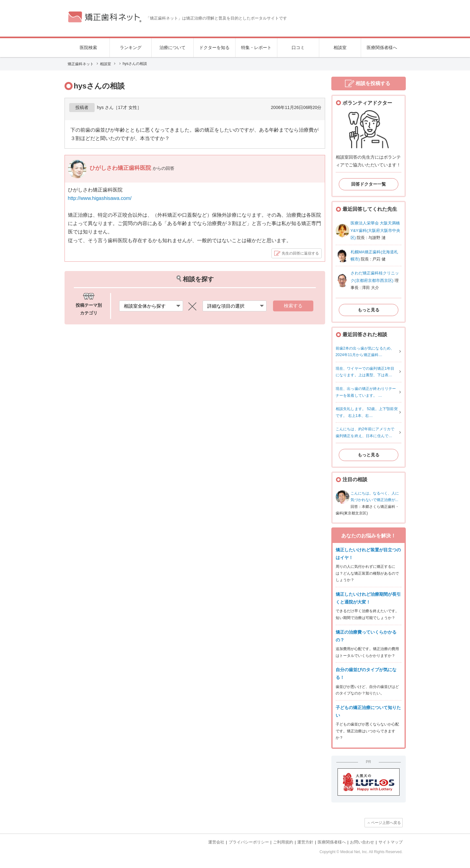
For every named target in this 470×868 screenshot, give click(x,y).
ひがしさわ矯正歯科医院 (121, 168)
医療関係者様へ (382, 47)
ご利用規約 (283, 842)
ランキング (131, 47)
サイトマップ (391, 842)
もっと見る (369, 310)
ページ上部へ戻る (386, 823)
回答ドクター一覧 (369, 184)
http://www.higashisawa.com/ (100, 198)
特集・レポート (256, 47)
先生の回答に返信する (300, 253)
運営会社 (216, 842)
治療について (172, 47)
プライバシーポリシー (249, 842)
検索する (293, 306)
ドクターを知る (214, 47)
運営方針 (305, 842)
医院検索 (88, 47)
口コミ (298, 47)
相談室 (340, 47)
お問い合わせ (362, 842)
